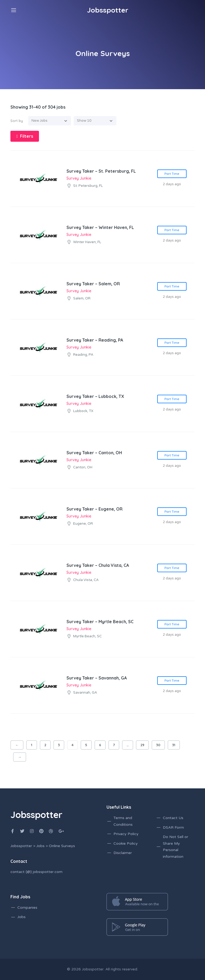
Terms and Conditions (123, 821)
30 (158, 745)
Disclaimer (123, 853)
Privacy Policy (126, 834)
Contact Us (173, 818)
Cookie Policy (126, 843)
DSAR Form (173, 827)
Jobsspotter (93, 969)
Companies (27, 908)
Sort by (17, 121)
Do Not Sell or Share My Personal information (176, 847)
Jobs (21, 917)
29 (142, 745)
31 (174, 745)
